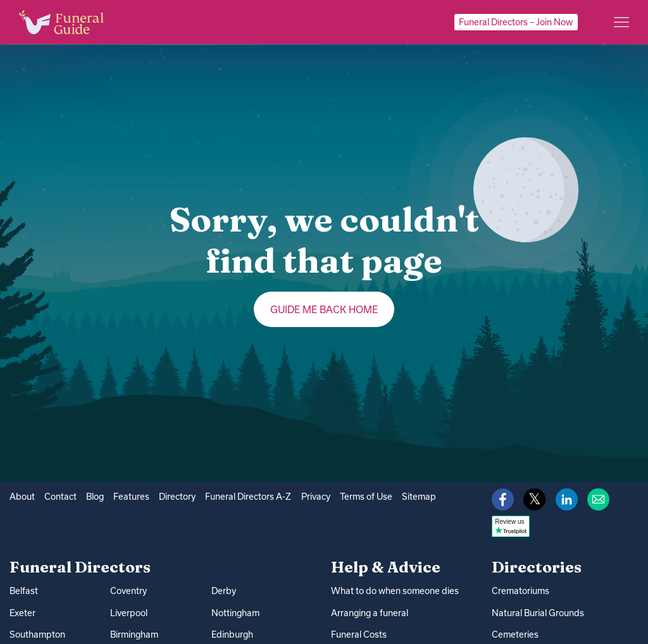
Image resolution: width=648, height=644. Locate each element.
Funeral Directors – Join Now (516, 22)
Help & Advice (386, 567)
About (22, 497)
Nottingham (235, 612)
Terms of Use (366, 497)
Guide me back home (324, 309)
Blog (95, 497)
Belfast (24, 591)
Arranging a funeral (370, 613)
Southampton (37, 635)
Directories (537, 567)
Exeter (22, 612)
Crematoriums (520, 591)
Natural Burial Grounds (538, 613)
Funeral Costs (359, 635)
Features (131, 497)
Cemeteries (515, 635)
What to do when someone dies (395, 591)
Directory (177, 497)
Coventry (128, 591)
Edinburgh (232, 635)
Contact (60, 497)
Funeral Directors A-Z (248, 497)
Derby (224, 591)
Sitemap (419, 497)
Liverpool (129, 612)
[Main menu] (621, 22)
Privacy (316, 497)
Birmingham (134, 635)
